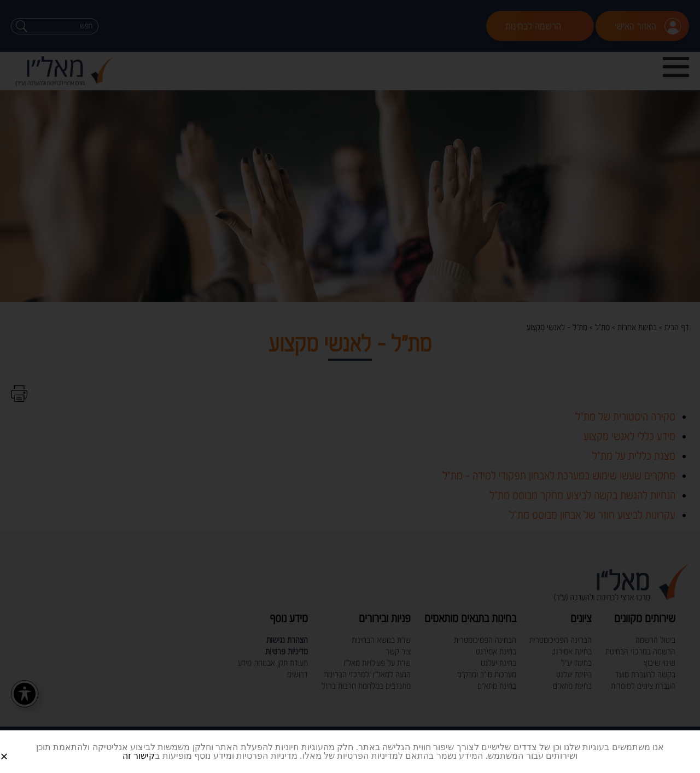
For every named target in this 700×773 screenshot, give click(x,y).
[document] (350, 386)
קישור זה (139, 756)
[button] (17, 748)
